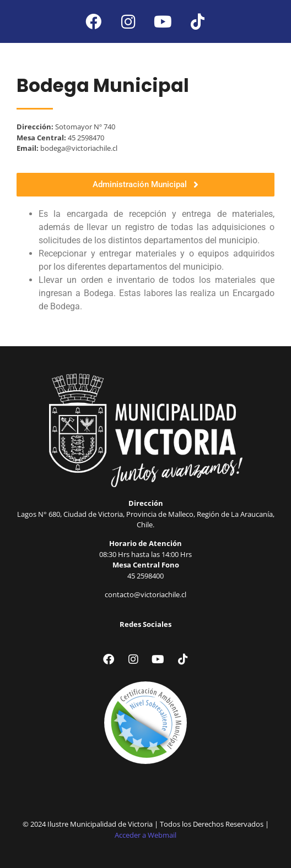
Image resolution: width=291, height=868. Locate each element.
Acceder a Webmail (145, 835)
